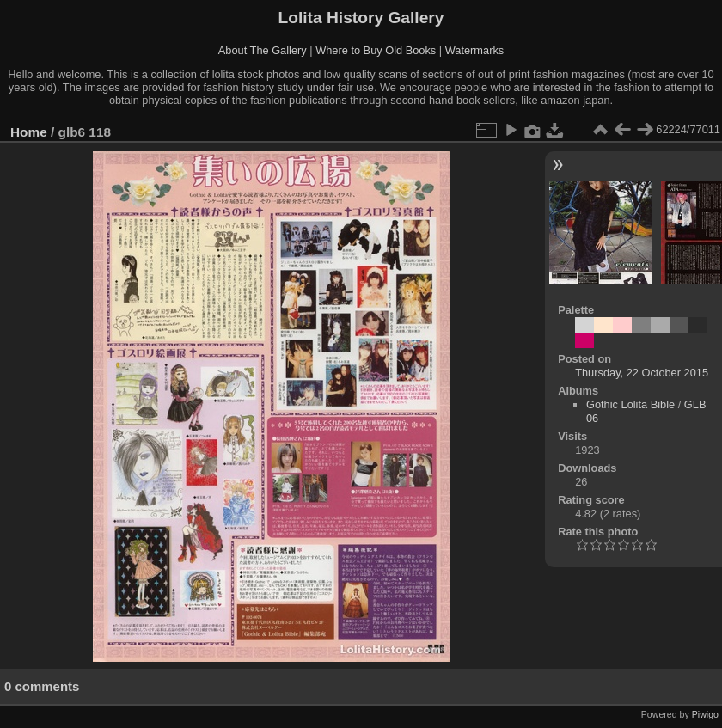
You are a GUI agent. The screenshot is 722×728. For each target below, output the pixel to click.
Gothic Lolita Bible (630, 404)
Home (29, 132)
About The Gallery (263, 50)
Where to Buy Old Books (376, 50)
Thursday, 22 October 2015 (642, 373)
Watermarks (475, 50)
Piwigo (705, 714)
